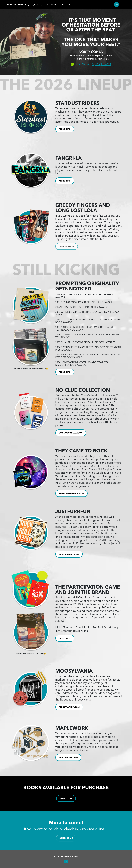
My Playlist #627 (102, 64)
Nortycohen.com (66, 857)
